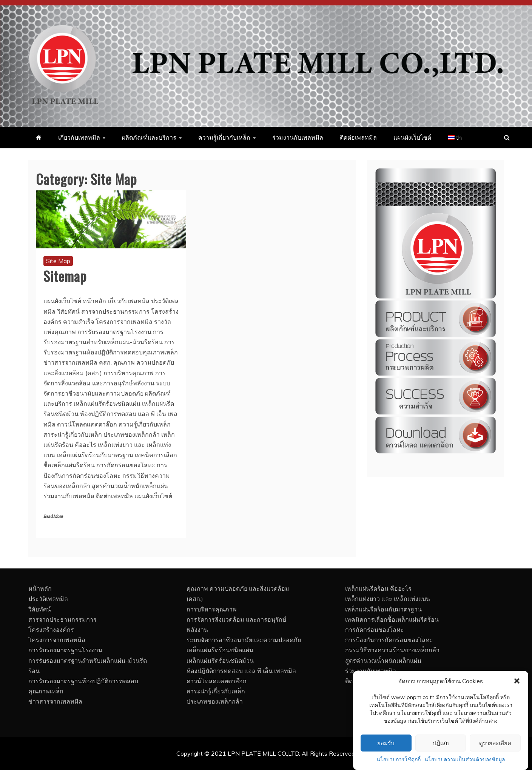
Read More (53, 517)
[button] (517, 699)
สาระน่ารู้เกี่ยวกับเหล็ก (216, 691)
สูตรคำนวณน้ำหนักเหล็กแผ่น (383, 661)
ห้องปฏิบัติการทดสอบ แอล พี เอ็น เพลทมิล (241, 671)
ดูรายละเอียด (495, 761)
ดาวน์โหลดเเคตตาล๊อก (217, 681)
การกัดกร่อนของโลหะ (375, 630)
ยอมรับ (386, 761)
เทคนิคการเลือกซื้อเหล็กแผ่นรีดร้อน (392, 619)
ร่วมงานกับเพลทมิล (298, 137)
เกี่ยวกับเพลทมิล (79, 137)
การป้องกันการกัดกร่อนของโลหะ (389, 640)
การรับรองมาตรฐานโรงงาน (65, 650)
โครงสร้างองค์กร (51, 630)
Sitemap (65, 276)
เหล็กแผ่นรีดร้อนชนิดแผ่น (220, 650)
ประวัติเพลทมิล (48, 599)
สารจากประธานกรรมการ (62, 619)
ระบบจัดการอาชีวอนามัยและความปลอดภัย (244, 640)
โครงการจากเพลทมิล (57, 640)
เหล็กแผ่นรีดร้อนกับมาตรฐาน (383, 609)
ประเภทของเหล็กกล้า (215, 701)
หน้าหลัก (40, 588)
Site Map (58, 261)
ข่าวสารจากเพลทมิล (55, 701)
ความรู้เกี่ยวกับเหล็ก (224, 137)
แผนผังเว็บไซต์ (412, 137)
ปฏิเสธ (441, 761)
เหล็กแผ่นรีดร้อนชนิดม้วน (220, 661)
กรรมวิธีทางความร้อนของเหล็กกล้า (392, 650)
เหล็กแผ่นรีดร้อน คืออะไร (378, 588)
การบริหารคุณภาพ (212, 609)
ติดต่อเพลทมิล (358, 137)
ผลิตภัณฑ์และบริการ (149, 137)
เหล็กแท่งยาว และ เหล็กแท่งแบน (388, 599)
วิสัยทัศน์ (40, 609)
